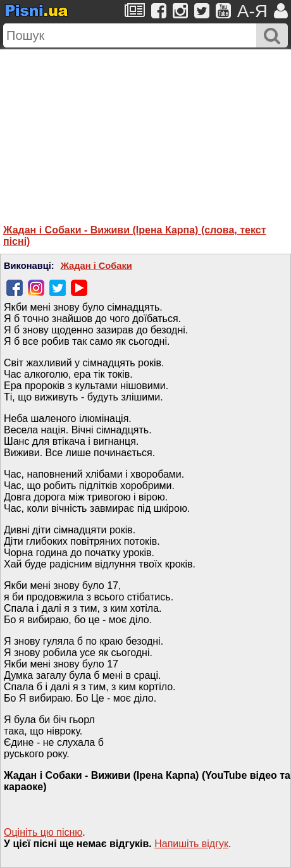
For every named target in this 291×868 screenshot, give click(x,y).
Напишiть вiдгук (191, 844)
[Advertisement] (145, 128)
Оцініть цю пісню (43, 832)
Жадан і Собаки (96, 266)
